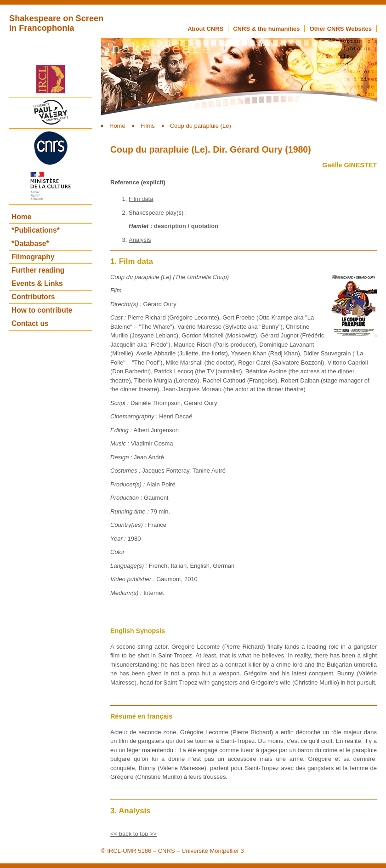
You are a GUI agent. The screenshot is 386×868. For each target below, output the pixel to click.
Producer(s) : (128, 484)
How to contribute (42, 310)
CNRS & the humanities (266, 29)
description (170, 226)
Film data (141, 199)
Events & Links (37, 283)
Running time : (130, 511)
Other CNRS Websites (341, 29)
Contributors (33, 297)
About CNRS (205, 29)
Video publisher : (133, 579)
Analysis (140, 240)
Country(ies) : (129, 525)
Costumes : (126, 471)
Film (116, 290)
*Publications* (36, 230)
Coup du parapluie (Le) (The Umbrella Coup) (170, 277)
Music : (121, 443)
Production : (127, 498)
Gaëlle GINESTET (350, 165)
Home (117, 126)
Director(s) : (127, 304)
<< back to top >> (133, 834)
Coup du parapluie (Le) (201, 126)
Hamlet (139, 226)
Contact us (30, 323)
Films (148, 126)
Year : (119, 539)
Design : (122, 457)
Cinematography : (135, 416)
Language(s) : (130, 566)
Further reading (38, 270)
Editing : (122, 430)
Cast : (119, 317)
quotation (205, 226)
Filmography (33, 257)
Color (117, 552)
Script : (120, 403)
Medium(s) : (127, 593)
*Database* (30, 243)
